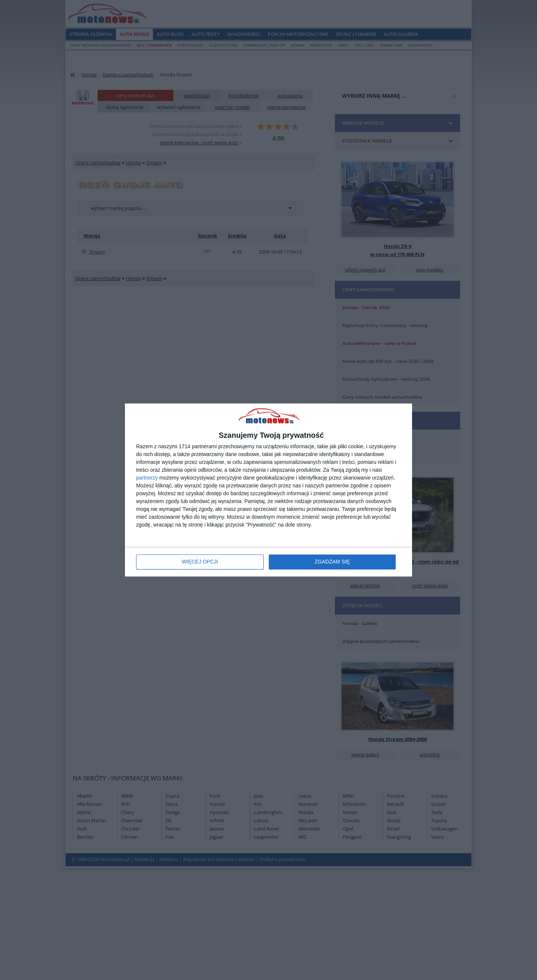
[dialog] (268, 490)
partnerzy (147, 478)
